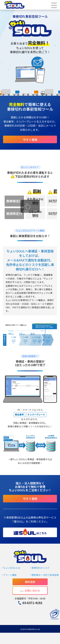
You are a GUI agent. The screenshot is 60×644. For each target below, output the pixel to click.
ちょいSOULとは (12, 568)
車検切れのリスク (40, 568)
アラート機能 (10, 575)
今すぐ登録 (30, 139)
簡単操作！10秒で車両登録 (45, 575)
